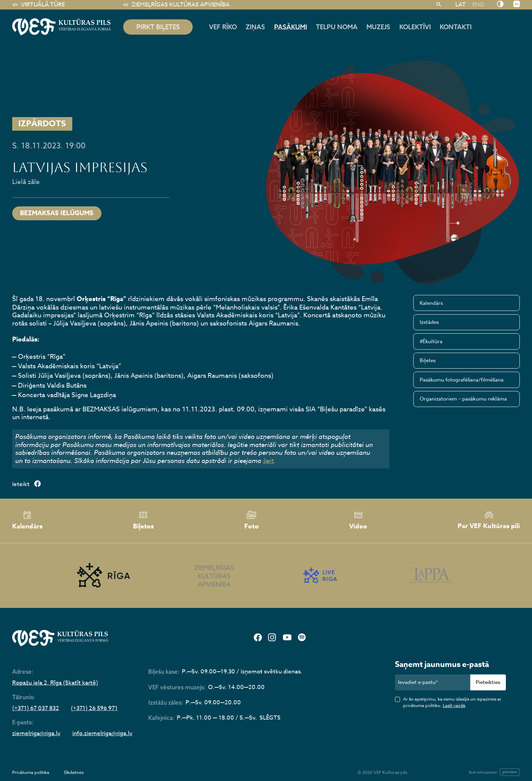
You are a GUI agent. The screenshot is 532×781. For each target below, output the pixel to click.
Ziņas (255, 27)
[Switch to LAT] (460, 4)
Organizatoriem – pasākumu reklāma (463, 399)
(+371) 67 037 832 (36, 709)
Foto (252, 521)
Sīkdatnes (74, 772)
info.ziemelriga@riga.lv (102, 734)
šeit (268, 461)
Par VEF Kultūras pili (489, 520)
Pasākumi (291, 27)
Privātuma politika (31, 772)
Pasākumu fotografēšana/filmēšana (462, 380)
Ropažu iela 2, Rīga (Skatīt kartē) (55, 683)
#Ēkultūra (431, 341)
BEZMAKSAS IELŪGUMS (57, 213)
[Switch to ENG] (478, 4)
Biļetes (428, 360)
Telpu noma (337, 27)
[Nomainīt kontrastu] (500, 4)
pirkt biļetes (158, 27)
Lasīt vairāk (454, 705)
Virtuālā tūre (39, 5)
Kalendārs (431, 303)
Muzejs (378, 27)
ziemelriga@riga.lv (36, 734)
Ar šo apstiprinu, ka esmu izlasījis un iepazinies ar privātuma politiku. (452, 702)
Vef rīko (223, 27)
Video (358, 521)
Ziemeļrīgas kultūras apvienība (176, 5)
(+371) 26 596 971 (94, 709)
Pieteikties (488, 682)
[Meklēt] (439, 5)
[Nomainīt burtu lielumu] (517, 4)
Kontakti (456, 27)
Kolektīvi (415, 27)
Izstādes (429, 322)
